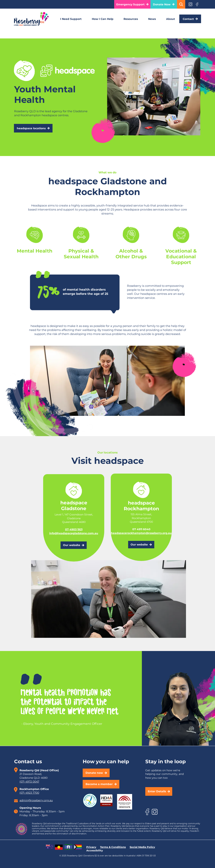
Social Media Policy (142, 847)
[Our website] (74, 545)
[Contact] (190, 19)
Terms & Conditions (113, 847)
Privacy (91, 847)
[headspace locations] (33, 128)
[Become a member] (101, 784)
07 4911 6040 (141, 529)
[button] (132, 4)
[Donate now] (96, 773)
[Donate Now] (164, 4)
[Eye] (190, 4)
